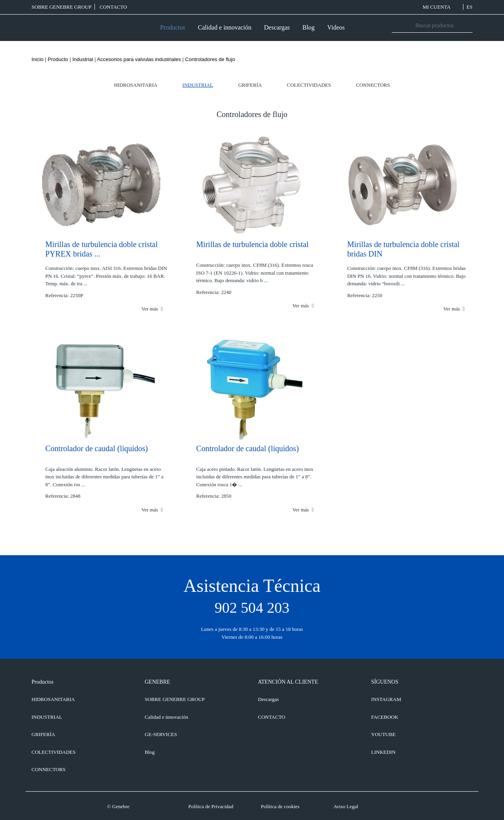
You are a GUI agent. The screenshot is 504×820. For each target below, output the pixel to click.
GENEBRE (158, 682)
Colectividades (309, 85)
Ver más (152, 309)
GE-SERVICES (161, 734)
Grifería (250, 85)
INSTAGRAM (386, 699)
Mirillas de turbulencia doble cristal (252, 244)
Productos (173, 27)
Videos (336, 27)
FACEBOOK (385, 717)
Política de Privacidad (211, 806)
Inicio (37, 59)
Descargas (277, 27)
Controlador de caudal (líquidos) (97, 448)
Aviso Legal (346, 806)
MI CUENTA (441, 7)
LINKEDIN (384, 752)
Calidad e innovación (225, 27)
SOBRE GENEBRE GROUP (61, 7)
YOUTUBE (384, 734)
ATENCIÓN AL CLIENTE (288, 682)
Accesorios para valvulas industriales (139, 59)
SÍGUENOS (385, 682)
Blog (309, 27)
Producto (58, 59)
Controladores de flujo (210, 59)
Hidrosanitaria (135, 85)
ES (470, 7)
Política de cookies (280, 806)
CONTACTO (113, 7)
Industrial (83, 59)
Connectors (373, 85)
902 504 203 (252, 608)
